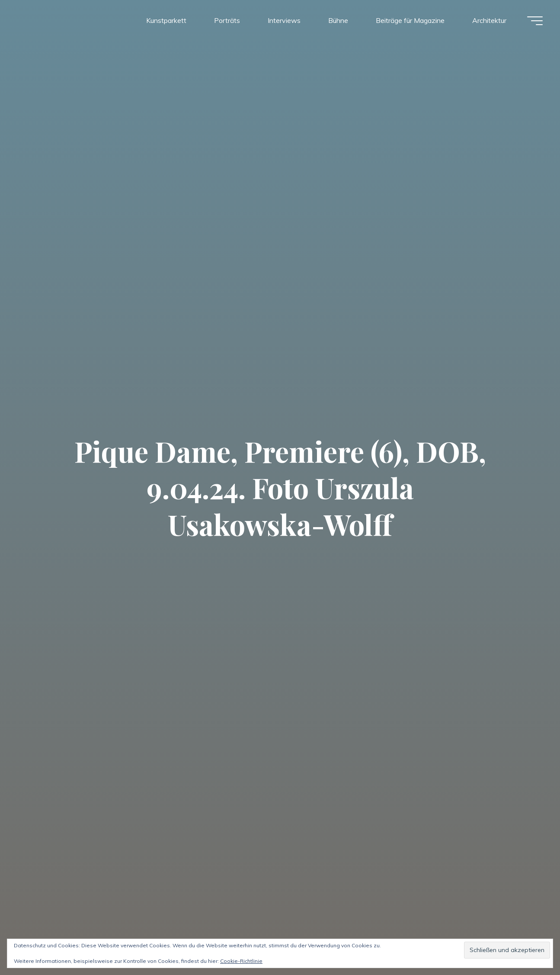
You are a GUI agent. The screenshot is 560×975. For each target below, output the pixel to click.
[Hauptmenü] (535, 21)
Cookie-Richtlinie (241, 961)
